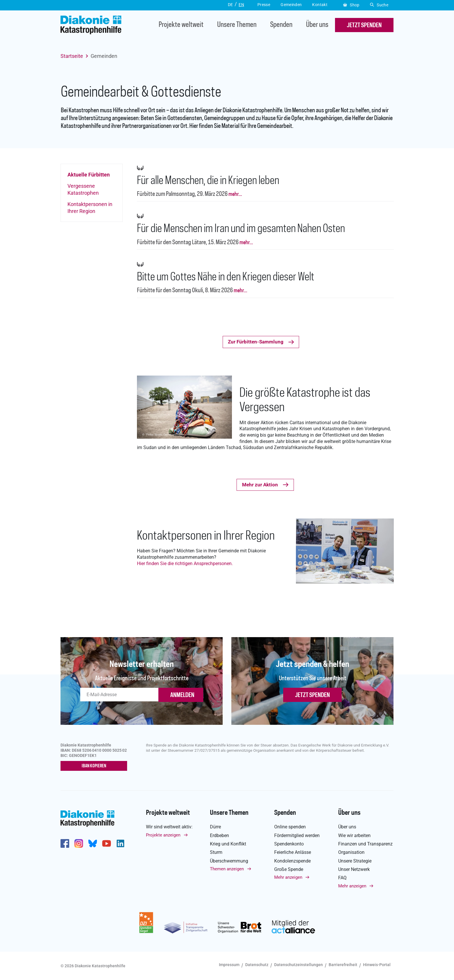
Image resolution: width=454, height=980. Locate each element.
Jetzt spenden (312, 695)
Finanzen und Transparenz (365, 844)
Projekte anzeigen (163, 835)
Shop (351, 5)
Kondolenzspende (292, 861)
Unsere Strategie (355, 861)
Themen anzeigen (227, 869)
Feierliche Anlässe (293, 852)
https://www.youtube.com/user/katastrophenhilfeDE (107, 843)
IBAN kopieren (94, 766)
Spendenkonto (289, 844)
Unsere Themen (237, 25)
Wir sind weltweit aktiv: (169, 827)
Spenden (281, 25)
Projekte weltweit (181, 25)
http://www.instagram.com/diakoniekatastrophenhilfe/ (79, 843)
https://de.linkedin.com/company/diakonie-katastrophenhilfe (120, 843)
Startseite (72, 56)
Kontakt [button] (320, 5)
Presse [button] (264, 5)
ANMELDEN (182, 695)
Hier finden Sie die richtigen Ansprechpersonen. (185, 563)
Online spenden (290, 827)
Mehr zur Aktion (260, 485)
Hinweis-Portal (377, 965)
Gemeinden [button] (291, 5)
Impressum (229, 965)
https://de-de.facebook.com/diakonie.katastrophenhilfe (65, 843)
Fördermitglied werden (297, 835)
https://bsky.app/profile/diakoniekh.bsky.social (93, 843)
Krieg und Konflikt (228, 844)
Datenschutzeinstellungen (299, 965)
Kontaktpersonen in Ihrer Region (90, 207)
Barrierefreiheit (343, 965)
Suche (379, 5)
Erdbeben (219, 835)
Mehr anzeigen (288, 877)
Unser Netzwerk (354, 869)
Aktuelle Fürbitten (89, 175)
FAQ (342, 878)
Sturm (216, 852)
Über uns (317, 25)
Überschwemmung (229, 861)
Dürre (215, 827)
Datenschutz (257, 965)
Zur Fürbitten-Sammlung (256, 342)
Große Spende (289, 869)
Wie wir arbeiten (354, 835)
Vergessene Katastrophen (83, 189)
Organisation (351, 852)
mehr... (235, 194)
